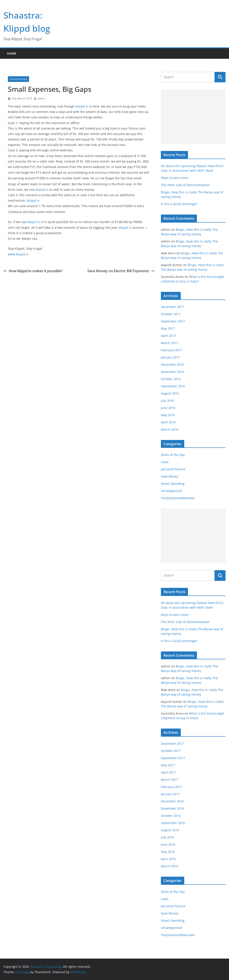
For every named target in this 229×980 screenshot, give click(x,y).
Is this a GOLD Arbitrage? (179, 204)
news (165, 462)
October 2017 (171, 314)
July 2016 (167, 401)
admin (41, 98)
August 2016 (170, 393)
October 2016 (171, 379)
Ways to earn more (175, 178)
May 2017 (168, 328)
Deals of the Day (173, 455)
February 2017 (171, 350)
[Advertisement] (193, 117)
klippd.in (82, 106)
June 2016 (168, 408)
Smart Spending (173, 484)
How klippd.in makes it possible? (33, 271)
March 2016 (170, 429)
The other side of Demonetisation (185, 185)
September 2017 (173, 321)
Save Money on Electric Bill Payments (121, 271)
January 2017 (170, 357)
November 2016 (172, 372)
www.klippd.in (18, 254)
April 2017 (168, 336)
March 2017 (170, 343)
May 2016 (168, 415)
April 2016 (168, 422)
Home (12, 53)
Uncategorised (18, 79)
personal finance (173, 469)
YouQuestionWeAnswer (178, 498)
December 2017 (172, 307)
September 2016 (173, 386)
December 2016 (172, 364)
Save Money (170, 476)
